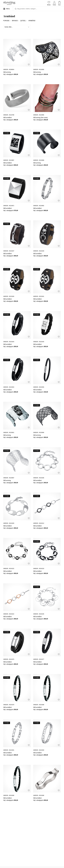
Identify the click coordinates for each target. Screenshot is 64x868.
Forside (6, 21)
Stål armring (7, 72)
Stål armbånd (7, 118)
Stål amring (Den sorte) (40, 118)
